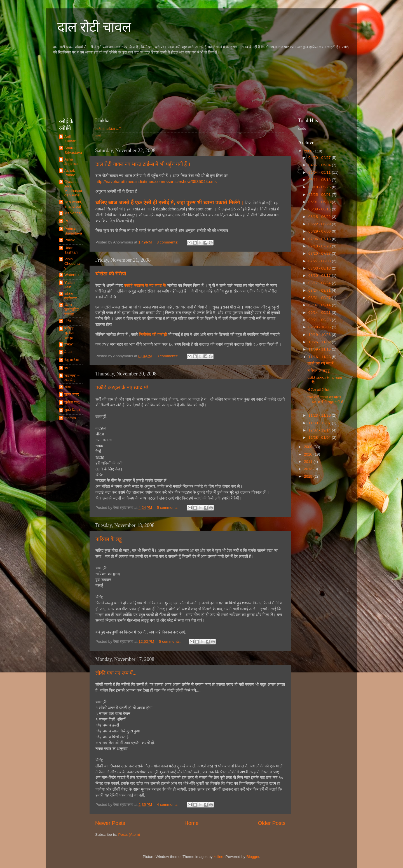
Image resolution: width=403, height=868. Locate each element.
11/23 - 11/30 (320, 415)
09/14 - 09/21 (320, 313)
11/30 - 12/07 (320, 423)
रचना (68, 368)
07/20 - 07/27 (320, 253)
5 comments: (168, 508)
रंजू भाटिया (72, 360)
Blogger (253, 857)
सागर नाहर (72, 394)
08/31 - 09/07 (320, 298)
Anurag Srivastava (73, 150)
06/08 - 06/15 (320, 209)
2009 (309, 447)
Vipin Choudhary (73, 264)
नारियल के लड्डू (109, 539)
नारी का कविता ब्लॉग (109, 129)
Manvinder (73, 213)
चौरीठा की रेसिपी (111, 274)
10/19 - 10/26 (320, 335)
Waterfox (72, 275)
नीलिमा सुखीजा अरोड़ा (69, 333)
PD (67, 221)
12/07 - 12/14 (320, 430)
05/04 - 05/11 (320, 172)
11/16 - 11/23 (320, 357)
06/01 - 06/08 (320, 202)
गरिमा (68, 321)
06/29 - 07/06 (320, 231)
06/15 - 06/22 (320, 217)
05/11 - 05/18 (320, 180)
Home (191, 823)
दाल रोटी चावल (94, 27)
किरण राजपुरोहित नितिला (72, 309)
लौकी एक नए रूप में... (116, 673)
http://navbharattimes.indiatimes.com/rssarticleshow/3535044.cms (156, 182)
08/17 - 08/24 (320, 283)
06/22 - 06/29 (320, 224)
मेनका (68, 352)
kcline (218, 857)
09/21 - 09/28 (320, 320)
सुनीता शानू (72, 402)
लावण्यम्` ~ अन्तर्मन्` (72, 378)
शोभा (68, 387)
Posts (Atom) (129, 835)
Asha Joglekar (72, 162)
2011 (309, 462)
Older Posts (272, 823)
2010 (309, 454)
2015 (309, 476)
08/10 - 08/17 (320, 276)
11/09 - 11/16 (320, 349)
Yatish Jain (70, 285)
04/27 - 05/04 (320, 165)
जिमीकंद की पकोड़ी (153, 335)
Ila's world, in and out (73, 204)
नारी (98, 136)
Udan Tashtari (71, 250)
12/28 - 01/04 (320, 438)
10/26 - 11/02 (320, 342)
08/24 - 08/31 (320, 290)
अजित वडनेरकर (71, 296)
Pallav (70, 240)
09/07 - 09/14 (320, 305)
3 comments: (168, 356)
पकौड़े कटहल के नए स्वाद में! (145, 286)
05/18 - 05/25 (320, 187)
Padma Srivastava (73, 231)
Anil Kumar (70, 139)
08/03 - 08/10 (320, 268)
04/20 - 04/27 (320, 158)
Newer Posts (110, 823)
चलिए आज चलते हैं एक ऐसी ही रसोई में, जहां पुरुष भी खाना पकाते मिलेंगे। (170, 202)
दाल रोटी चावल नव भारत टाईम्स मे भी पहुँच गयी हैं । (143, 164)
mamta (70, 418)
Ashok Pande (70, 173)
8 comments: (168, 242)
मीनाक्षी (69, 344)
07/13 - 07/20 (320, 246)
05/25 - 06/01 (320, 195)
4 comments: (168, 805)
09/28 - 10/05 (320, 327)
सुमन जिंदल (72, 410)
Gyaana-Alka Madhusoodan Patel (73, 189)
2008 (309, 151)
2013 (309, 469)
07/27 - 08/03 (320, 261)
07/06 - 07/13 (320, 239)
